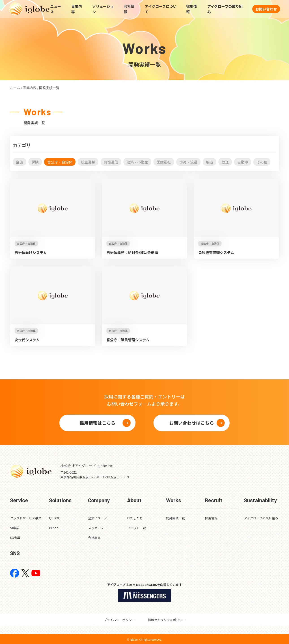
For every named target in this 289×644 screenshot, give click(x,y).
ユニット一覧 (136, 528)
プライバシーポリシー (119, 620)
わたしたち (135, 518)
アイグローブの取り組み (225, 9)
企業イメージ (97, 518)
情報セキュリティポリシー (167, 620)
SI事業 (15, 528)
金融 (19, 162)
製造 (209, 162)
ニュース (56, 9)
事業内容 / (31, 88)
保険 (35, 162)
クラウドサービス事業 (26, 518)
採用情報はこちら (97, 423)
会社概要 (94, 538)
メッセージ (96, 528)
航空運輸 (88, 162)
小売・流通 (188, 162)
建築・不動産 (137, 162)
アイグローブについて (161, 9)
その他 (262, 162)
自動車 (243, 162)
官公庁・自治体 (60, 162)
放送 (225, 162)
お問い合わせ (266, 9)
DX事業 (15, 538)
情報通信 (111, 162)
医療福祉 (164, 162)
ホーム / (16, 88)
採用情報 (192, 9)
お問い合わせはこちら (192, 423)
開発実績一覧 (175, 518)
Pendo (54, 528)
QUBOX (54, 518)
